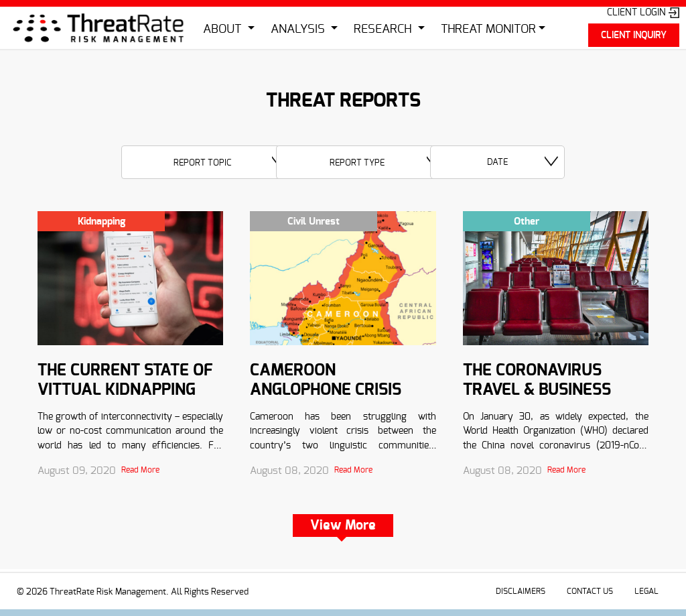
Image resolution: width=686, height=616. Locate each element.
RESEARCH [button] (384, 29)
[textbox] (207, 163)
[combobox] (207, 162)
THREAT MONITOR (488, 29)
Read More (140, 470)
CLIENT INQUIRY (634, 36)
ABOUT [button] (224, 29)
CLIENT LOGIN (643, 13)
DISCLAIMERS (521, 591)
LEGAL (646, 591)
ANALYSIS (299, 29)
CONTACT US (590, 591)
